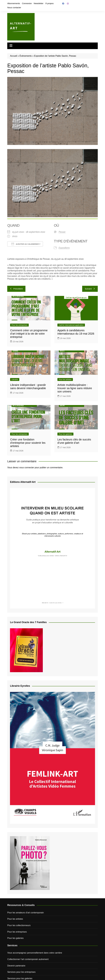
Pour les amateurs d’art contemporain (25, 913)
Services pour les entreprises (21, 972)
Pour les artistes (65, 379)
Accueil (14, 56)
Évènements (26, 56)
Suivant (90, 289)
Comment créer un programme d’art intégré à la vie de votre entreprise (29, 334)
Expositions (64, 248)
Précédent (16, 289)
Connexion (27, 3)
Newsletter (39, 3)
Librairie (15, 379)
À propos (49, 3)
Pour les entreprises (19, 325)
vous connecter (27, 468)
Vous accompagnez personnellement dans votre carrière (35, 953)
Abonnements (14, 3)
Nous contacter (14, 7)
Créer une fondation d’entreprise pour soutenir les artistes (28, 443)
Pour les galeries (65, 434)
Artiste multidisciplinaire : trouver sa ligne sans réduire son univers (75, 388)
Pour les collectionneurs (19, 925)
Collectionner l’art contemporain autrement (28, 959)
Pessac (62, 232)
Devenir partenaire (16, 966)
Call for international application (71, 325)
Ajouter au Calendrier (25, 244)
